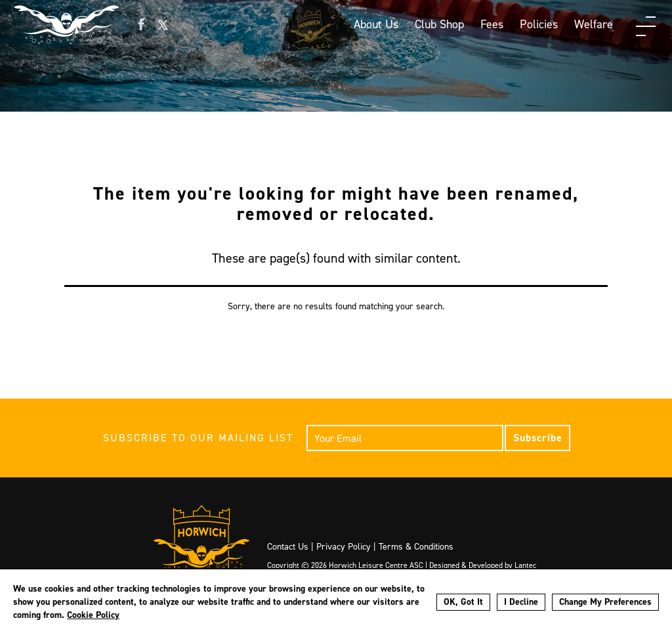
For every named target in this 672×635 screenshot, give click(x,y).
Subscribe (538, 438)
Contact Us (288, 547)
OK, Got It (463, 602)
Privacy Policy (344, 547)
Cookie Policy (93, 615)
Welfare (594, 24)
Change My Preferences (605, 602)
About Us (376, 24)
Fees (492, 24)
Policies (539, 24)
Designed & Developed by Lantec (483, 565)
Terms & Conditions (416, 547)
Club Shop (439, 24)
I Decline (521, 602)
